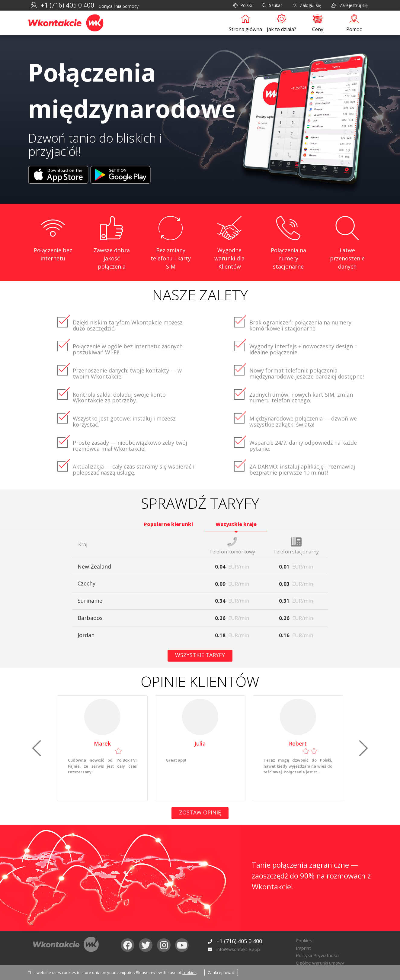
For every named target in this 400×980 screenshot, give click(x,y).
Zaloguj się (307, 5)
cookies (189, 972)
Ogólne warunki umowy (320, 963)
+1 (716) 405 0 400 (67, 5)
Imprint (303, 948)
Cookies (304, 940)
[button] (37, 748)
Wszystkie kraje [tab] (236, 524)
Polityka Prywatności (317, 955)
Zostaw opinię (200, 812)
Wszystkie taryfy (200, 655)
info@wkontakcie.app (238, 949)
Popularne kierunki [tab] (168, 524)
